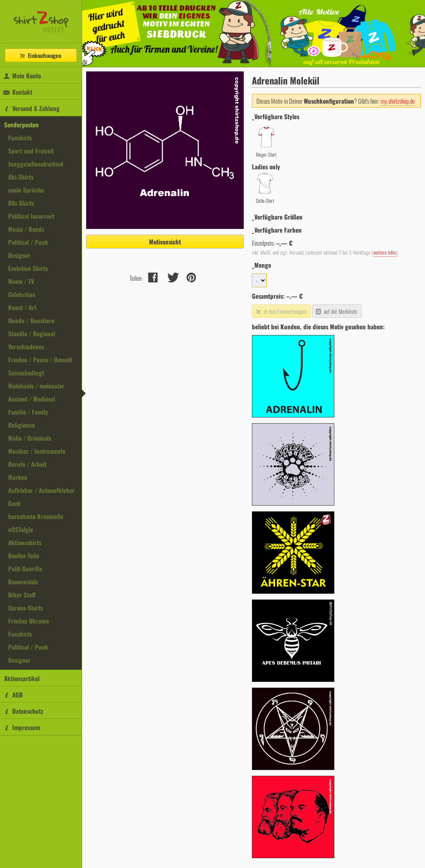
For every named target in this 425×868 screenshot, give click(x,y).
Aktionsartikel (22, 678)
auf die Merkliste (336, 311)
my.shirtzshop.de (398, 101)
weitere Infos (385, 252)
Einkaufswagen (40, 55)
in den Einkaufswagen (280, 311)
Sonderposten (21, 124)
